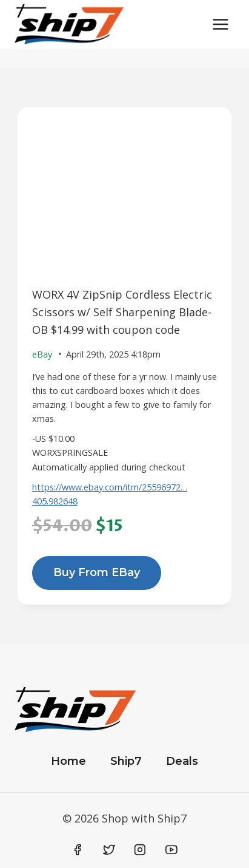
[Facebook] (78, 850)
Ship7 (126, 761)
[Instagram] (140, 850)
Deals (182, 761)
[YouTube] (171, 850)
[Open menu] (220, 24)
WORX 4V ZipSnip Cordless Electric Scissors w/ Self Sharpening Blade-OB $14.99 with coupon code (122, 312)
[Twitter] (109, 850)
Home (68, 761)
